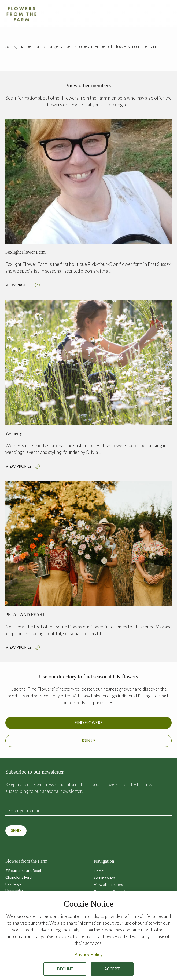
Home (99, 871)
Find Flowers (89, 723)
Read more (88, 205)
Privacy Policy (88, 954)
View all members (108, 885)
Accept (112, 969)
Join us (88, 741)
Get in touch (104, 878)
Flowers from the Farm (21, 14)
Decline (65, 969)
